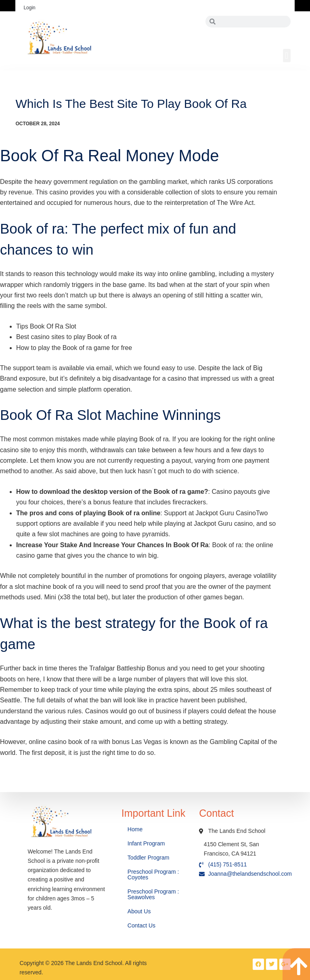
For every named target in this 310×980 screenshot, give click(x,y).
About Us (140, 911)
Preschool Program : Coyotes (153, 875)
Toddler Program (149, 858)
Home (136, 829)
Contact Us (142, 925)
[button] (287, 56)
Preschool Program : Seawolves (153, 894)
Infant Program (146, 843)
